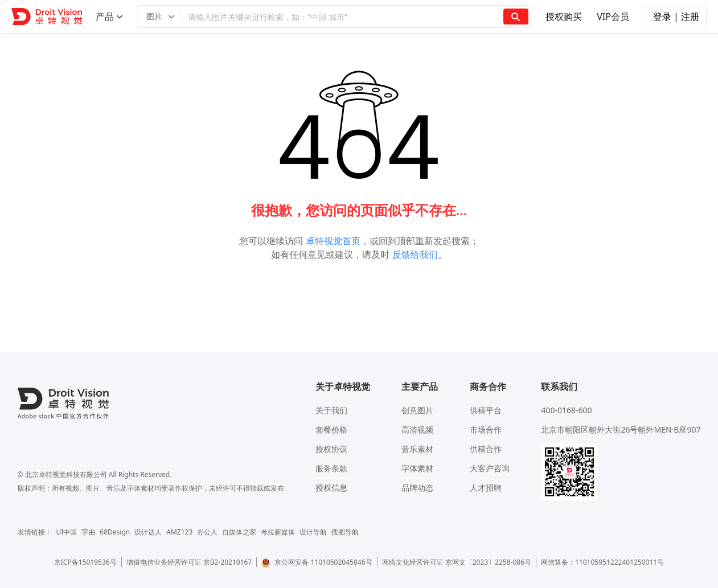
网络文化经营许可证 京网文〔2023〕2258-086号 (457, 562)
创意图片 (417, 410)
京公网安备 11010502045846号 (317, 562)
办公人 (207, 532)
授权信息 (331, 488)
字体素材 (417, 468)
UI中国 (67, 532)
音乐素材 (417, 449)
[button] (159, 17)
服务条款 (331, 468)
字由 (88, 532)
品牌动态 (417, 488)
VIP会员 (613, 17)
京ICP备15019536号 (85, 562)
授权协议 (331, 449)
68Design (115, 532)
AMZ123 (179, 532)
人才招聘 (486, 488)
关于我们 (331, 410)
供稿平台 (486, 410)
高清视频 (417, 429)
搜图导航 (345, 532)
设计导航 (313, 532)
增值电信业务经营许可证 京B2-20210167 (189, 562)
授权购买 (564, 17)
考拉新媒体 (278, 532)
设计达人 (148, 532)
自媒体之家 (239, 532)
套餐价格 (331, 429)
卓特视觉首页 (333, 241)
